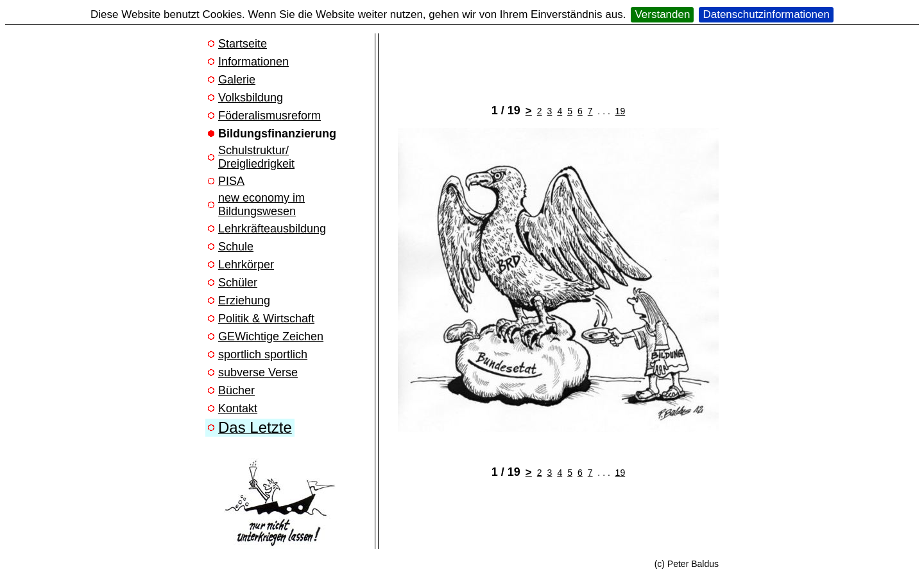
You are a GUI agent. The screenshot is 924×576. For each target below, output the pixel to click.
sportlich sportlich (263, 354)
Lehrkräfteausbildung (272, 229)
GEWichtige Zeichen (271, 336)
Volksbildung (251, 98)
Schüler (238, 283)
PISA (231, 181)
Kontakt (238, 408)
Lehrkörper (246, 265)
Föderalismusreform (269, 116)
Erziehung (244, 301)
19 (620, 111)
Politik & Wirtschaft (266, 319)
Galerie (237, 80)
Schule (236, 247)
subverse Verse (258, 372)
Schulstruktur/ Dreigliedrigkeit (256, 157)
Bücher (236, 390)
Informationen (253, 62)
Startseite (243, 44)
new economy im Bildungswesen (261, 205)
